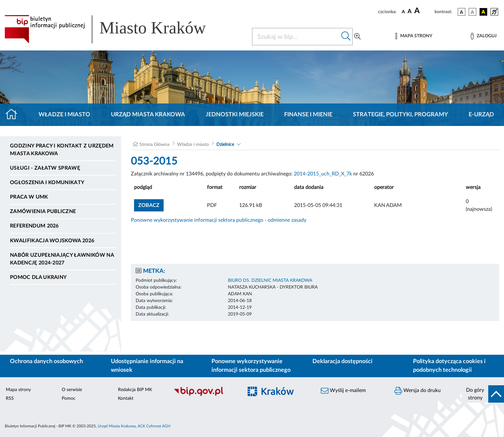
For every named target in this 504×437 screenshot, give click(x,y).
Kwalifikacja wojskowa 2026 (52, 241)
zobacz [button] (151, 205)
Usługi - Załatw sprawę (45, 168)
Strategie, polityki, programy (401, 115)
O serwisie (72, 390)
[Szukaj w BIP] (296, 37)
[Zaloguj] (483, 36)
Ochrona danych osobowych (46, 361)
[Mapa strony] (414, 36)
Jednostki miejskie (235, 115)
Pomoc (69, 398)
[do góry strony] (483, 394)
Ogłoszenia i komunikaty (47, 183)
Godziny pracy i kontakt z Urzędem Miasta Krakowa (62, 150)
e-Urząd (481, 115)
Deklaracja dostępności (342, 361)
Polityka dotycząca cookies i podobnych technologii (449, 366)
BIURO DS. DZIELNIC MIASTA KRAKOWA (270, 281)
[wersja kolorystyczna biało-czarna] (473, 12)
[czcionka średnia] (410, 12)
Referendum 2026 (34, 226)
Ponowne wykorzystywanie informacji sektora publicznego (251, 366)
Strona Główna (154, 145)
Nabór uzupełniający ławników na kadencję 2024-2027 (62, 259)
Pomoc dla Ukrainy (38, 277)
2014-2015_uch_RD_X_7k (323, 174)
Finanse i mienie (308, 115)
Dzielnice (225, 145)
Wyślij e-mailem (343, 391)
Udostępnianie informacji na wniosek (147, 366)
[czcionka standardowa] (403, 12)
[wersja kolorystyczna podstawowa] (462, 12)
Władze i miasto (64, 115)
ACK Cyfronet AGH (154, 426)
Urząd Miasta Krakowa (148, 115)
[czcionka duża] (423, 11)
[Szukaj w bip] (346, 37)
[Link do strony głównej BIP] (114, 29)
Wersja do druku (418, 391)
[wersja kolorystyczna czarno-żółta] (483, 12)
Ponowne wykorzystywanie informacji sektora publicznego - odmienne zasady (219, 220)
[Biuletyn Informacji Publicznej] (205, 395)
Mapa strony (18, 390)
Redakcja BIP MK (135, 390)
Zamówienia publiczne (43, 211)
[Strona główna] (14, 115)
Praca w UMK (29, 197)
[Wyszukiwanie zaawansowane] (357, 37)
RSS (10, 398)
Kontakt (126, 398)
